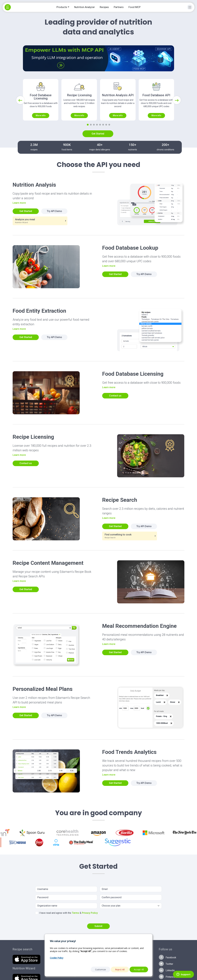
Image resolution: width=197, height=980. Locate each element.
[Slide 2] (91, 125)
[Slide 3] (94, 125)
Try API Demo (54, 211)
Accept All (139, 969)
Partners (119, 7)
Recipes (104, 7)
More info (41, 115)
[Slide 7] (106, 125)
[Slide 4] (97, 125)
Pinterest (167, 977)
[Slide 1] (88, 125)
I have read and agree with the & (66, 913)
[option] (113, 833)
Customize (101, 969)
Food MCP (135, 7)
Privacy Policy (90, 913)
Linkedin (167, 970)
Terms (75, 913)
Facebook (168, 957)
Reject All (120, 969)
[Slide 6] (103, 125)
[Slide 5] (100, 125)
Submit (98, 926)
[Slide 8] (109, 125)
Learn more (19, 203)
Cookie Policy (57, 958)
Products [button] (62, 7)
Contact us (115, 396)
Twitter (166, 964)
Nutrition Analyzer (84, 7)
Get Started (98, 134)
